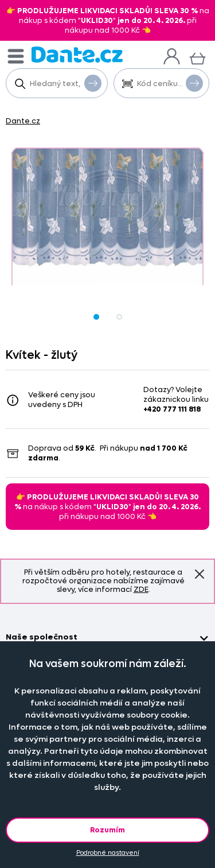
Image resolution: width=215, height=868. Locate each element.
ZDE (141, 589)
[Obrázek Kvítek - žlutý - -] (107, 216)
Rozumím (107, 830)
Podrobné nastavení (108, 853)
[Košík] (198, 57)
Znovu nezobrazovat (200, 574)
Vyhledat (93, 83)
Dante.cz (23, 121)
